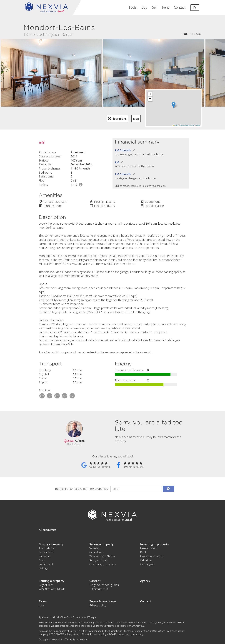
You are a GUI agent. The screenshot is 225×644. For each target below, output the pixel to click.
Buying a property (51, 544)
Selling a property (101, 544)
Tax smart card (99, 589)
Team (43, 601)
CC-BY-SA (191, 125)
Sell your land (98, 560)
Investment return (152, 556)
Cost (42, 560)
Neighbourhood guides (104, 585)
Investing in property (155, 544)
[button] (174, 105)
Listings (43, 568)
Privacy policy (98, 605)
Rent (166, 7)
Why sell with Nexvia (102, 556)
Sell (155, 7)
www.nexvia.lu (137, 626)
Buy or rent (46, 552)
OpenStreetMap (184, 125)
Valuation (45, 556)
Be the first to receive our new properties (81, 489)
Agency (145, 581)
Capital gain (96, 552)
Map (136, 119)
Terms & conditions (103, 601)
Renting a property (52, 581)
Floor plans (117, 119)
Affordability (46, 548)
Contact (180, 7)
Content (95, 581)
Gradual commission (102, 564)
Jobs (42, 605)
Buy (144, 7)
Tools (132, 7)
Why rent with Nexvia (52, 589)
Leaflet (175, 125)
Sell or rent (46, 564)
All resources (47, 530)
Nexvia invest (148, 548)
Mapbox (198, 125)
